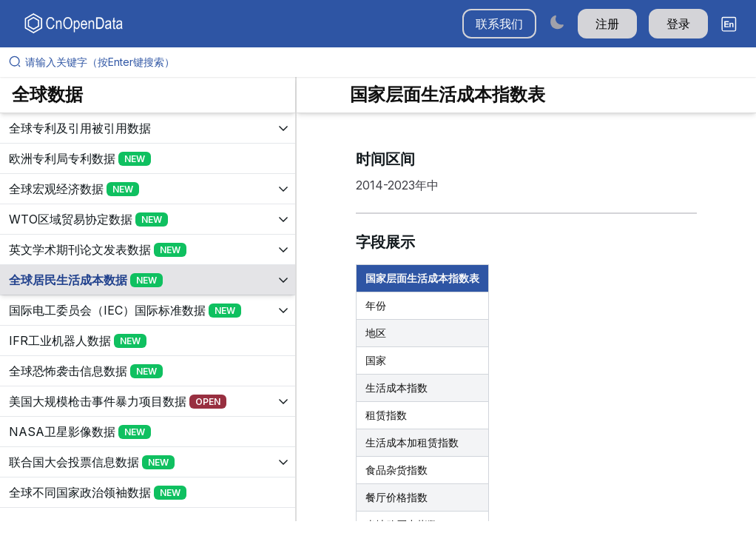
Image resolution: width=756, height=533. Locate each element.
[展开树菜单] (148, 128)
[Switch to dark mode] (557, 22)
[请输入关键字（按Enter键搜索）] (384, 62)
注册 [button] (607, 24)
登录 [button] (678, 24)
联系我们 (499, 24)
